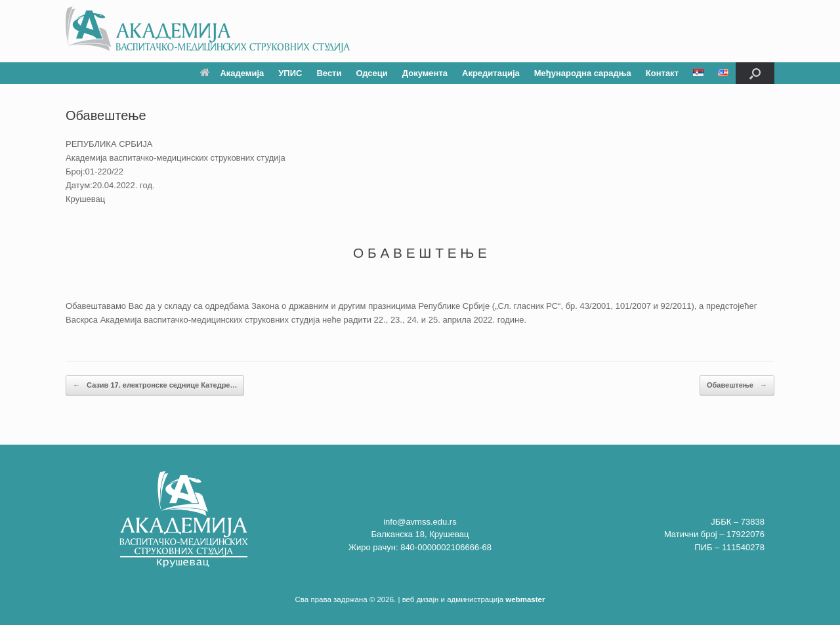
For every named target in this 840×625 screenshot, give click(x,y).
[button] (755, 73)
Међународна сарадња (583, 73)
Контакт (662, 73)
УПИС (290, 73)
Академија (232, 73)
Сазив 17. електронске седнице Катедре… (155, 385)
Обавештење (737, 385)
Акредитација (491, 73)
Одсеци (371, 73)
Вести (329, 73)
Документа (425, 73)
